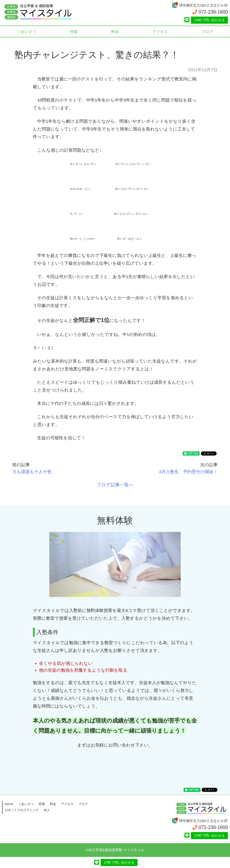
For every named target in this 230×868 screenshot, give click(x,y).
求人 (47, 810)
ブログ (83, 804)
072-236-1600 (210, 12)
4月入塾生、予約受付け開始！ (188, 472)
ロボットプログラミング (22, 810)
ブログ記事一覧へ (115, 485)
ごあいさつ (27, 32)
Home (9, 804)
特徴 (74, 32)
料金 (115, 32)
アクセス (160, 32)
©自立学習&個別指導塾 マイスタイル (115, 850)
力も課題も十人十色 (32, 472)
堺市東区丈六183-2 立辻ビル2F (200, 5)
